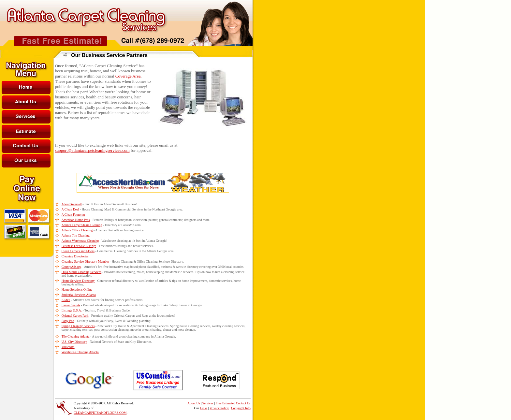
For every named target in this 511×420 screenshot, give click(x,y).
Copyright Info (241, 408)
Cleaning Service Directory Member (85, 261)
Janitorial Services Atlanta (79, 295)
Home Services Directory (78, 281)
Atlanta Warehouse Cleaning (80, 241)
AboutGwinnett (72, 204)
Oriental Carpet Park (75, 316)
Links (204, 408)
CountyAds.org (72, 267)
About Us (194, 403)
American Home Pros (76, 220)
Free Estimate (225, 403)
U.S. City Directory (74, 342)
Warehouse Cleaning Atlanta (80, 352)
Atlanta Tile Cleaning (76, 235)
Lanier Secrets (71, 305)
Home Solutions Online (77, 290)
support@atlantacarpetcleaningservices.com (92, 150)
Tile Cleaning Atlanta (76, 336)
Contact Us (243, 403)
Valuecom (68, 347)
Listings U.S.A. (72, 310)
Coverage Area (128, 76)
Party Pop (68, 321)
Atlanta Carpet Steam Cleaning (82, 225)
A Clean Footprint (73, 215)
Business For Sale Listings (79, 246)
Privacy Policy (219, 408)
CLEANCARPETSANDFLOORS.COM (100, 413)
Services (208, 403)
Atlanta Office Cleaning (77, 230)
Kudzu (66, 300)
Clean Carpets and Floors (78, 251)
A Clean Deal (70, 209)
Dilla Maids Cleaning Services (81, 272)
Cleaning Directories (75, 256)
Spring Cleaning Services (78, 326)
